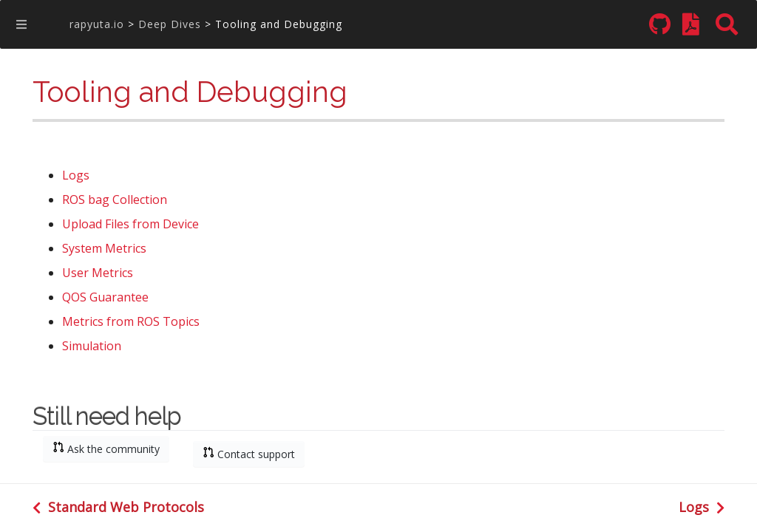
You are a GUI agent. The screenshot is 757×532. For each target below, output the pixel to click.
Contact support (249, 454)
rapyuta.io (97, 24)
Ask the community (106, 449)
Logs (76, 176)
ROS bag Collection (115, 201)
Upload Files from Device (130, 225)
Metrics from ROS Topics (131, 323)
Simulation (92, 347)
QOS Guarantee (105, 298)
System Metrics (104, 249)
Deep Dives (170, 24)
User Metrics (98, 274)
